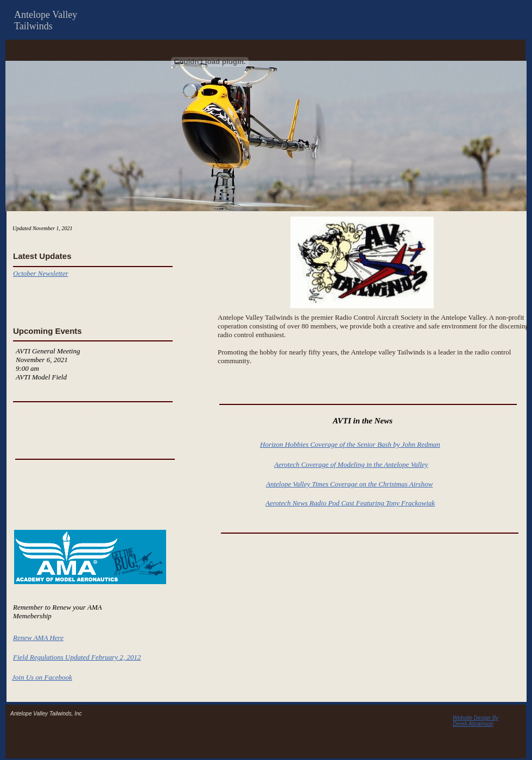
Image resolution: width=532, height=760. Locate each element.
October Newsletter (40, 273)
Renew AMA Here (38, 638)
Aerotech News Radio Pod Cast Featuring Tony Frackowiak (350, 503)
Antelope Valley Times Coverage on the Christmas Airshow (349, 484)
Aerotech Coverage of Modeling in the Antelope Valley (351, 464)
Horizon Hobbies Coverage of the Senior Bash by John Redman (350, 444)
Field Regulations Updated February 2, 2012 (77, 657)
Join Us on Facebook (42, 677)
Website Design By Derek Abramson (476, 721)
